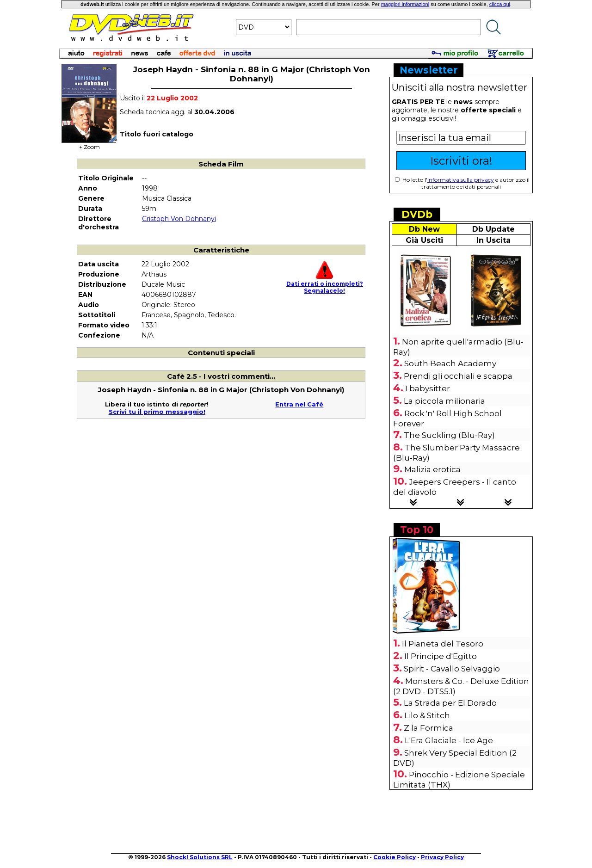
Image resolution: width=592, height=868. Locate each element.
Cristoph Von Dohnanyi (179, 219)
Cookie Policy (395, 857)
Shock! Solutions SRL (200, 857)
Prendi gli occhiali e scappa (458, 376)
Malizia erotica (432, 469)
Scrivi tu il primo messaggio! (157, 412)
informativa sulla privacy (461, 180)
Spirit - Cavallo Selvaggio (452, 669)
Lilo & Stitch (427, 715)
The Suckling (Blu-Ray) (449, 435)
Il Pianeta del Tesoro (443, 644)
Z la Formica (429, 728)
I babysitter (428, 388)
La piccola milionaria (444, 401)
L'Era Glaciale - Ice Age (449, 740)
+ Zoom (89, 144)
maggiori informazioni (405, 4)
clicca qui (500, 4)
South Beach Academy (450, 363)
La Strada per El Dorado (450, 703)
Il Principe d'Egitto (441, 656)
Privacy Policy (442, 857)
